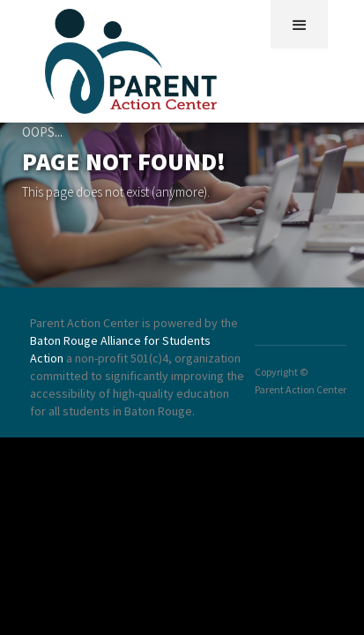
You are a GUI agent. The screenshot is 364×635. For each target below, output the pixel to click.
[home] (135, 57)
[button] (299, 24)
